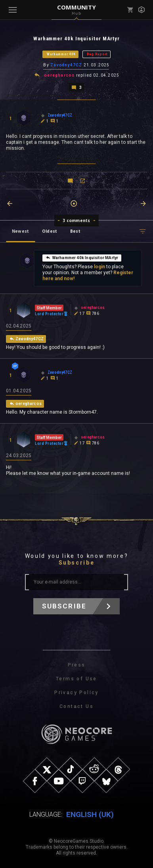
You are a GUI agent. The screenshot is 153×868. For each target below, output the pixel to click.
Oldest (50, 231)
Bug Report (97, 54)
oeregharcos (59, 75)
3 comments (77, 220)
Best (75, 231)
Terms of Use (76, 679)
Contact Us (76, 706)
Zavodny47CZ (66, 65)
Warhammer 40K (61, 54)
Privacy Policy (76, 693)
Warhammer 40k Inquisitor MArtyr (82, 258)
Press (77, 665)
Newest (20, 231)
